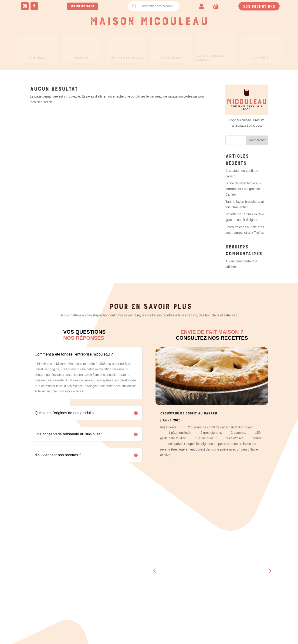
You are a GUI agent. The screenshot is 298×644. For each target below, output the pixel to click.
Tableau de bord (87, 563)
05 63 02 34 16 (83, 6)
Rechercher (257, 140)
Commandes (82, 569)
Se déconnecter (86, 599)
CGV (246, 593)
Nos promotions (259, 6)
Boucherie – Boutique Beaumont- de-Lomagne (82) (206, 569)
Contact (193, 587)
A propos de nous (201, 581)
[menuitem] (201, 6)
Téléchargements (88, 575)
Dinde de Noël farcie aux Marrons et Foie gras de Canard (243, 189)
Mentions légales (258, 599)
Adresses (81, 581)
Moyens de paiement (90, 587)
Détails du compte (89, 593)
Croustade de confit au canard (189, 413)
